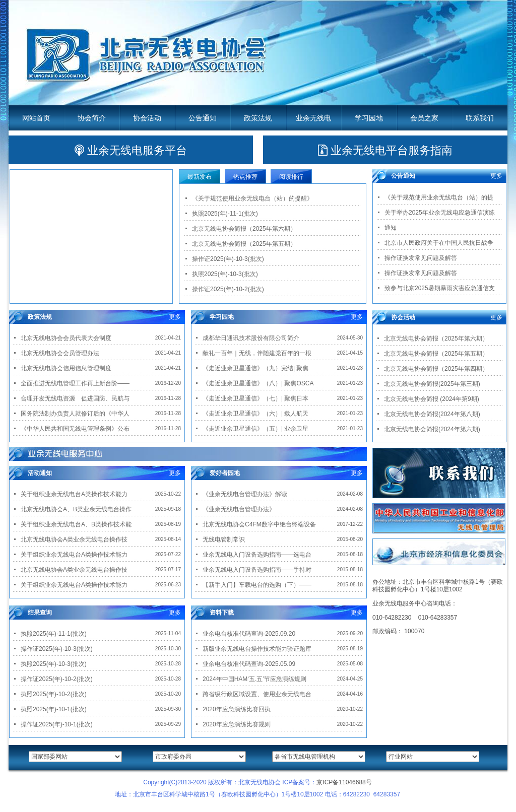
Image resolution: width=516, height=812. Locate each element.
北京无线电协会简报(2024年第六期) (432, 429)
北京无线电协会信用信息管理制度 (66, 368)
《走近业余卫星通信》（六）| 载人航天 (255, 414)
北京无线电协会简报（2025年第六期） (244, 229)
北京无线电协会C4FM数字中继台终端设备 (259, 524)
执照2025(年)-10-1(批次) (54, 709)
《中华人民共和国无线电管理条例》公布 (75, 429)
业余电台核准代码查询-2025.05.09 (249, 664)
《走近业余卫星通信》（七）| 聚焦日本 (255, 398)
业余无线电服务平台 (131, 150)
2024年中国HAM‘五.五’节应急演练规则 (254, 679)
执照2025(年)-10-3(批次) (225, 274)
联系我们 (480, 118)
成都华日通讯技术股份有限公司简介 (251, 338)
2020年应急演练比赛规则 (237, 724)
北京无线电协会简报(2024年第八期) (432, 414)
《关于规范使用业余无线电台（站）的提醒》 (252, 198)
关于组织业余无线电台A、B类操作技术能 (76, 524)
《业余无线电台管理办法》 (239, 509)
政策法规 (258, 118)
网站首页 (36, 118)
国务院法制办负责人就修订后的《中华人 (75, 414)
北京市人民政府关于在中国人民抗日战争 (439, 243)
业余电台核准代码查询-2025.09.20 (249, 634)
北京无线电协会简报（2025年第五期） (244, 244)
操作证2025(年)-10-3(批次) (228, 259)
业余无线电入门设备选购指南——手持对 (257, 570)
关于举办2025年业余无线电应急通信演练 (440, 213)
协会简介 (92, 118)
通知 (391, 228)
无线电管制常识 (224, 539)
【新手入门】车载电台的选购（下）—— (257, 585)
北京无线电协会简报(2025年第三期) (432, 384)
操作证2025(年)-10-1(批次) (57, 724)
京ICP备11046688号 (344, 782)
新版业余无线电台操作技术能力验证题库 (257, 649)
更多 (175, 317)
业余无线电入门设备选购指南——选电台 (257, 555)
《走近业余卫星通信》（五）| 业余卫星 (255, 429)
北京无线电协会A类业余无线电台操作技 (74, 539)
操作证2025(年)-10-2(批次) (228, 289)
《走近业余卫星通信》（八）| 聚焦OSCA (258, 383)
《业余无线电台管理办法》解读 (245, 494)
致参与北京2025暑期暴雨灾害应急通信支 (440, 288)
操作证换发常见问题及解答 (421, 258)
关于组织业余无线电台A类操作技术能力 (74, 494)
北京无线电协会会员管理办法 (60, 353)
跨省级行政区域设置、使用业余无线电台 (257, 694)
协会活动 (147, 118)
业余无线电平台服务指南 (385, 150)
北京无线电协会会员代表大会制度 (66, 338)
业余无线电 (313, 118)
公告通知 (203, 118)
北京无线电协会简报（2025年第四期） (436, 369)
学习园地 (369, 118)
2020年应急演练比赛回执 (237, 709)
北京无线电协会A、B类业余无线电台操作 (76, 509)
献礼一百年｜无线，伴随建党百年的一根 (257, 353)
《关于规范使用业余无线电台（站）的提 (439, 197)
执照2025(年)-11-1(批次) (225, 214)
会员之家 (424, 118)
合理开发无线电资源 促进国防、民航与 (75, 398)
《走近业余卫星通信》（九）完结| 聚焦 (255, 368)
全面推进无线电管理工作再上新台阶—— (75, 383)
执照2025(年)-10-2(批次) (54, 694)
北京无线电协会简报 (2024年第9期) (432, 399)
